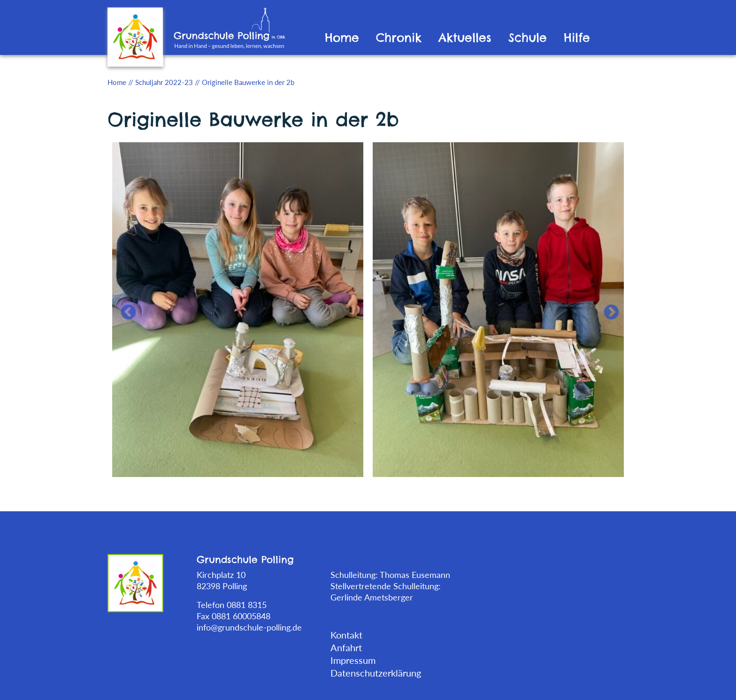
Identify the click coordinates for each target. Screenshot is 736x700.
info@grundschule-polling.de (249, 627)
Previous (124, 309)
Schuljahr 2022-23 (164, 82)
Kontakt (346, 635)
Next (607, 309)
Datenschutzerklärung (376, 673)
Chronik (399, 38)
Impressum (353, 660)
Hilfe (577, 38)
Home (342, 38)
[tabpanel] (238, 309)
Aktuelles (465, 38)
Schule (528, 38)
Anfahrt (346, 647)
